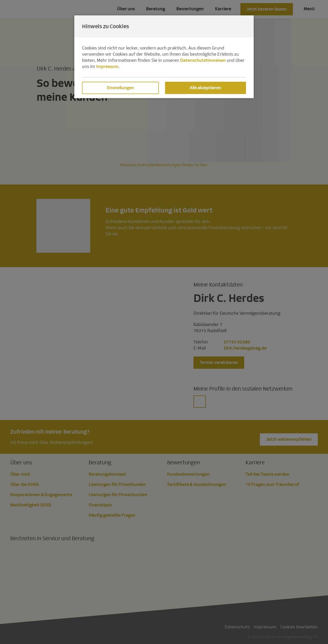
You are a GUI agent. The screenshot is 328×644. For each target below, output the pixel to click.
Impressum (107, 67)
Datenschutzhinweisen (203, 60)
